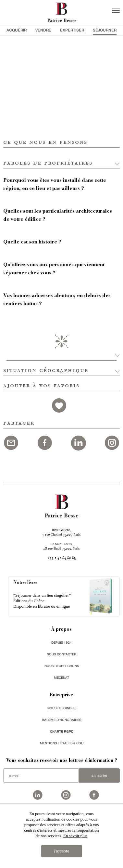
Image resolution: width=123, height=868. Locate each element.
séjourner (105, 30)
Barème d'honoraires (62, 720)
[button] (62, 158)
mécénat (62, 677)
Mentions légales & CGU (62, 743)
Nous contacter (62, 654)
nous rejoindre (62, 708)
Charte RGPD (62, 731)
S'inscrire (99, 775)
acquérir (17, 30)
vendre (43, 30)
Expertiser (72, 30)
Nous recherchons (62, 666)
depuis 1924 (62, 642)
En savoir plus (75, 836)
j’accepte (62, 851)
